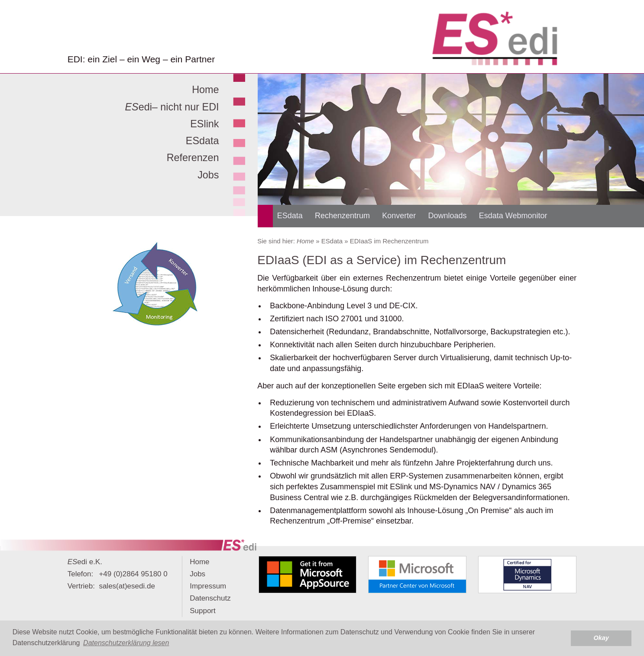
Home (205, 90)
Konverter (399, 216)
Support (203, 611)
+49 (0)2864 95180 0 (133, 574)
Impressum (208, 586)
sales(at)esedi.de (127, 586)
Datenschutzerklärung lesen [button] (126, 643)
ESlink (204, 124)
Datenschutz (210, 598)
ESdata (202, 141)
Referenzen (193, 158)
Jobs (208, 175)
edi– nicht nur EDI (172, 107)
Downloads (448, 216)
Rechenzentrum (342, 216)
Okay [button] (601, 638)
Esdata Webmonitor (513, 216)
